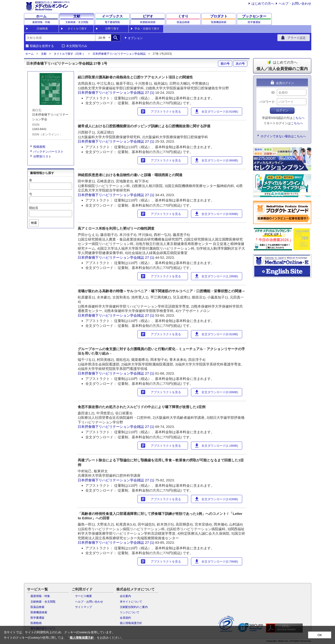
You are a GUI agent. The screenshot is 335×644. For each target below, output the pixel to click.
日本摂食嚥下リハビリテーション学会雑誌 (119, 54)
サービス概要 (84, 596)
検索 (34, 223)
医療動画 (36, 623)
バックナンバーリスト (48, 152)
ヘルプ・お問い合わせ (295, 3)
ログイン (282, 110)
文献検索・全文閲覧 (43, 602)
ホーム (30, 54)
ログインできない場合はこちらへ (283, 136)
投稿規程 (39, 147)
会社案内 (125, 596)
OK (320, 635)
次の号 (240, 64)
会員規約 (125, 618)
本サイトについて (131, 602)
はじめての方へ (263, 3)
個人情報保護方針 (131, 623)
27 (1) (150, 92)
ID (273, 92)
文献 (44, 54)
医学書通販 (37, 618)
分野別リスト (42, 156)
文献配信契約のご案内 (134, 607)
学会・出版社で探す (147, 29)
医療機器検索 (39, 612)
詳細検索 (42, 29)
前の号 (225, 64)
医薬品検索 (37, 607)
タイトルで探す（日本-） (70, 54)
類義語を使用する (42, 46)
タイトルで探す (77, 29)
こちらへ (298, 118)
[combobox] (60, 38)
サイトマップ (84, 607)
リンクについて (130, 612)
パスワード (267, 102)
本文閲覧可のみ (77, 46)
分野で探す (112, 29)
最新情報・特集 (40, 596)
